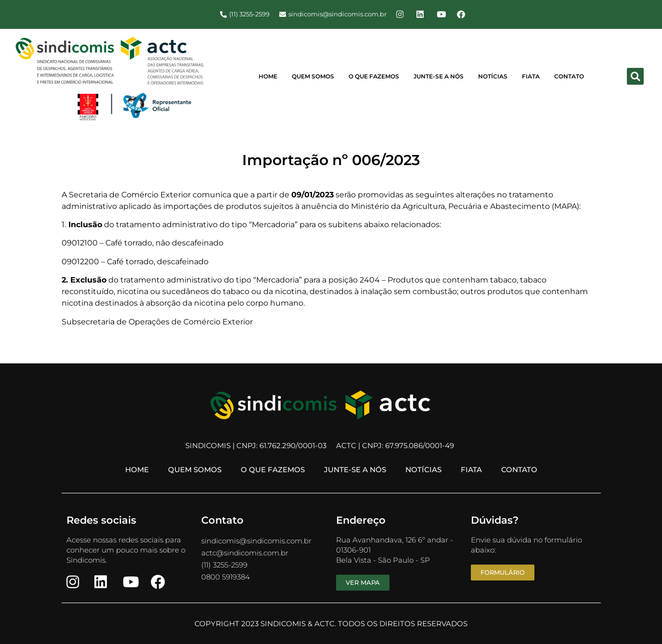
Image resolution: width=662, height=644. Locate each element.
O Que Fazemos (374, 76)
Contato (569, 76)
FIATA (531, 76)
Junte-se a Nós (439, 76)
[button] (635, 76)
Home (268, 76)
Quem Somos (313, 76)
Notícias (493, 76)
